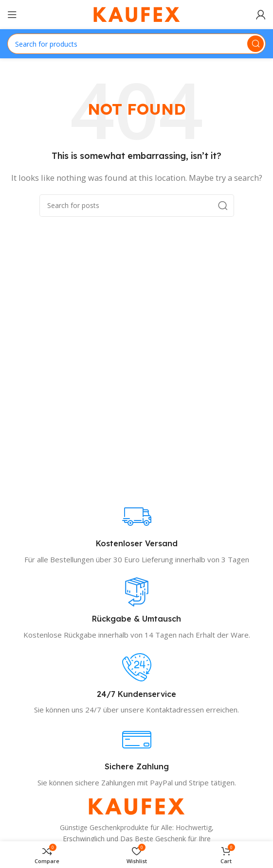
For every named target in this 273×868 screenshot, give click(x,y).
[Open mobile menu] (12, 15)
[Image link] (137, 806)
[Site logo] (137, 14)
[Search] (136, 44)
